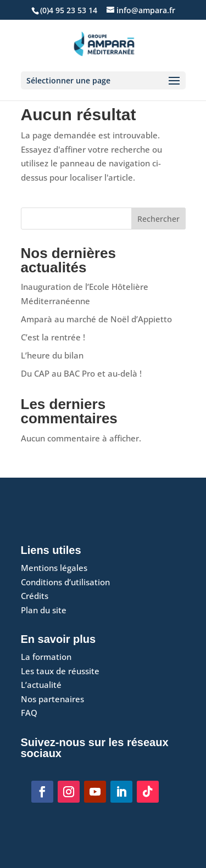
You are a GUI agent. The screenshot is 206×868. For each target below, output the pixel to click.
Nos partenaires (52, 699)
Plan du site (44, 610)
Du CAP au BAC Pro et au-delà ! (81, 373)
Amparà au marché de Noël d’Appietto (96, 319)
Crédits (35, 596)
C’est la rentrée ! (53, 337)
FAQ (29, 713)
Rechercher (158, 219)
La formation (46, 657)
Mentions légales (54, 568)
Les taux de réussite (60, 671)
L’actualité (41, 685)
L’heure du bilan (52, 355)
